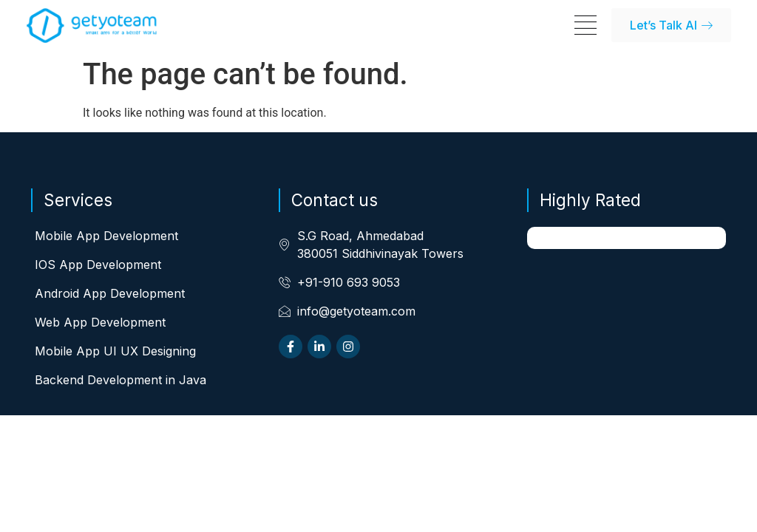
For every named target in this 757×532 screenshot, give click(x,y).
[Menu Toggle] (585, 25)
